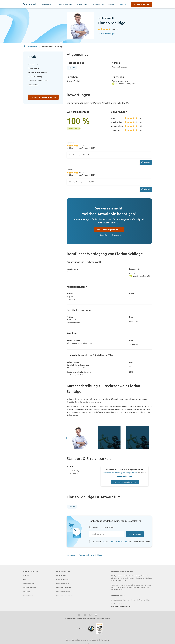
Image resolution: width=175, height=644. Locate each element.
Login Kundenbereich (30, 588)
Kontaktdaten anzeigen (106, 34)
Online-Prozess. (122, 580)
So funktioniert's (83, 4)
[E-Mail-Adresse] (106, 534)
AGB (104, 542)
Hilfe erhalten (140, 4)
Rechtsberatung (61, 575)
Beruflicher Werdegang (37, 72)
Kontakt (69, 640)
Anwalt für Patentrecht (63, 588)
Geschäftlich (109, 527)
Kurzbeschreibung (35, 76)
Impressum (84, 640)
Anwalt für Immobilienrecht (65, 596)
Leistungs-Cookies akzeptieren (125, 482)
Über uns (26, 575)
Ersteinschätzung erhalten (41, 97)
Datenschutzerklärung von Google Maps (120, 473)
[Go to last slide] (66, 438)
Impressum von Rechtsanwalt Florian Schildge (84, 555)
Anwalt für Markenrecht (64, 592)
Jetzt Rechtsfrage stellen (107, 230)
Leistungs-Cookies (124, 476)
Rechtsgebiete (34, 85)
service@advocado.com (123, 606)
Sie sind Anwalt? (28, 596)
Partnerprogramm (29, 583)
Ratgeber (112, 4)
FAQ (24, 579)
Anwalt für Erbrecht (62, 579)
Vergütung (27, 592)
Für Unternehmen (66, 4)
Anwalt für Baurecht (63, 583)
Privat (96, 527)
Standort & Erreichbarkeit (38, 80)
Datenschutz (76, 640)
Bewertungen (33, 68)
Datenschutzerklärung (118, 542)
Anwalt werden (98, 4)
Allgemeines (33, 64)
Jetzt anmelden (135, 534)
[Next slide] (152, 438)
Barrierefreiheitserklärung (100, 640)
